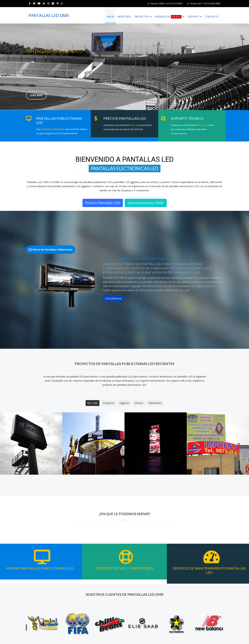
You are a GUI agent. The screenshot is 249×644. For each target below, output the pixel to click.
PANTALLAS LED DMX (49, 15)
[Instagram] (48, 3)
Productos (168, 17)
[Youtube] (39, 3)
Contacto (212, 17)
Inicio (110, 17)
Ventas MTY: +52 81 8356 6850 (205, 4)
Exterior (139, 403)
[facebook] (30, 3)
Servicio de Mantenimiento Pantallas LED (209, 570)
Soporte (193, 17)
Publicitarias (155, 403)
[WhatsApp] (62, 3)
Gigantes (124, 403)
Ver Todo (93, 403)
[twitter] (34, 3)
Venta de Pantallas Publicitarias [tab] (51, 250)
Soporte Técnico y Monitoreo (124, 568)
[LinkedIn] (44, 3)
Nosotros (124, 17)
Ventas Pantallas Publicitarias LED (40, 568)
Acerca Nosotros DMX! (146, 203)
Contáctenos (113, 298)
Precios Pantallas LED (103, 203)
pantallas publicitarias (53, 129)
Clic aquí (136, 125)
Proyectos (142, 17)
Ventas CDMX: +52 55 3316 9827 (167, 4)
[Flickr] (53, 3)
